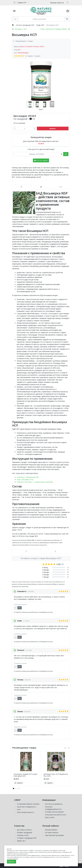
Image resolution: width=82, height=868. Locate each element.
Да (16, 608)
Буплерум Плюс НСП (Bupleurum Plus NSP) (56, 775)
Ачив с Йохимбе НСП (25, 480)
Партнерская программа (54, 835)
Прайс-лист (21, 841)
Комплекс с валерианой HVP (28, 477)
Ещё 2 (41, 109)
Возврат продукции (24, 832)
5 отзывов (29, 56)
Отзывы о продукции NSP (27, 838)
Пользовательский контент (56, 815)
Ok (66, 154)
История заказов (52, 832)
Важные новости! (57, 3)
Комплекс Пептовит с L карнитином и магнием (35, 482)
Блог (19, 809)
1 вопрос (37, 56)
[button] (15, 788)
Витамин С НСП (19, 29)
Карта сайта (50, 817)
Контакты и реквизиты (54, 804)
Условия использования (54, 812)
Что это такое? (41, 160)
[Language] (21, 2)
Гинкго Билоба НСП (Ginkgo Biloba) (55, 29)
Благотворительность (26, 812)
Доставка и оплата (24, 830)
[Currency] (31, 2)
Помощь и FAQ (23, 835)
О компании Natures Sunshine (28, 804)
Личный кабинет (51, 830)
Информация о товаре (23, 41)
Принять (11, 862)
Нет (20, 608)
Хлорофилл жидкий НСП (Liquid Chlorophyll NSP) (25, 775)
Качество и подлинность (27, 807)
